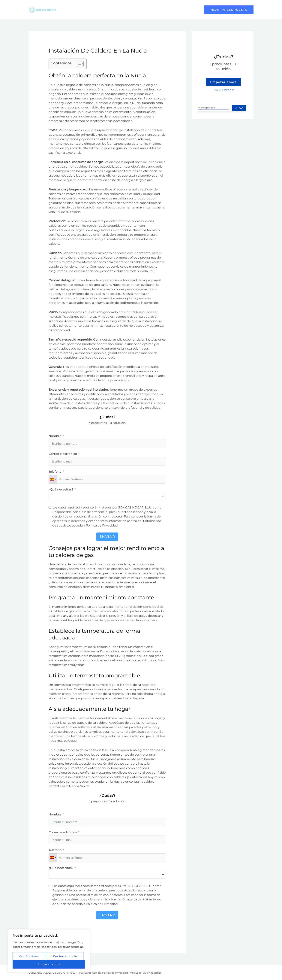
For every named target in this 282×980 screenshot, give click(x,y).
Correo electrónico (63, 454)
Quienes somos (160, 973)
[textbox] (107, 496)
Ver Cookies (29, 956)
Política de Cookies (92, 973)
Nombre (55, 436)
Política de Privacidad (119, 973)
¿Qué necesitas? (61, 489)
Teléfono (55, 472)
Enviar (107, 537)
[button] (78, 64)
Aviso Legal (142, 973)
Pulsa (224, 90)
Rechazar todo (65, 956)
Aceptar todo (49, 964)
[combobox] (53, 479)
